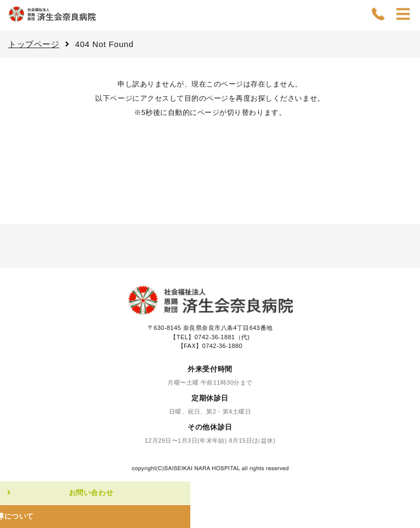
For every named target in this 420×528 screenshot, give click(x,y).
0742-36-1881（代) (222, 337)
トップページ (34, 44)
